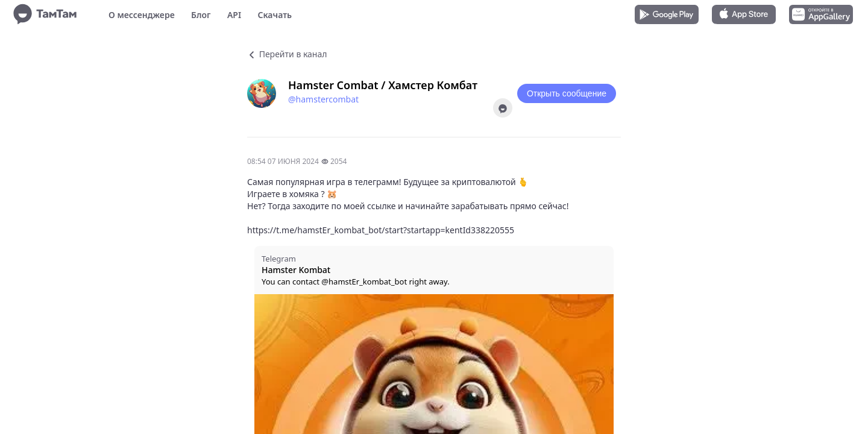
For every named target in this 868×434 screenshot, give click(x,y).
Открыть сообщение (567, 93)
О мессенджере (142, 15)
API (234, 15)
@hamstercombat (323, 99)
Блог (201, 15)
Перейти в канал (287, 54)
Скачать (275, 15)
